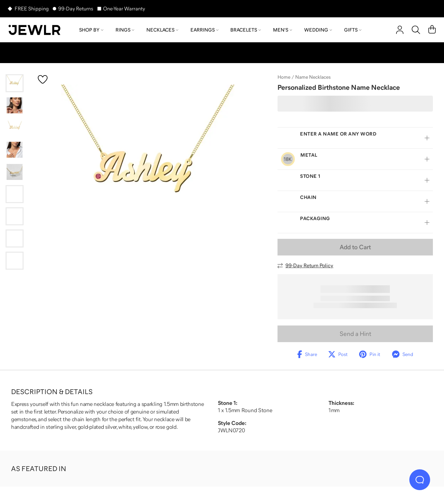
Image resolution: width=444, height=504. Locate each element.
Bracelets (246, 30)
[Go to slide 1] (15, 83)
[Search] (416, 30)
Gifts (353, 30)
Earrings (204, 30)
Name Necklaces (313, 77)
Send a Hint (355, 334)
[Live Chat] (420, 480)
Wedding (318, 30)
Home (284, 77)
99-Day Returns (76, 8)
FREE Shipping (32, 8)
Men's (283, 30)
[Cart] (432, 30)
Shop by (91, 30)
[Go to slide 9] (15, 261)
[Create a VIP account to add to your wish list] (43, 79)
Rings (125, 30)
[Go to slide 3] (15, 128)
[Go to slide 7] (15, 216)
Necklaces (162, 30)
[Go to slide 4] (15, 150)
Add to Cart (355, 247)
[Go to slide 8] (15, 238)
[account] (400, 30)
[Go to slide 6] (15, 194)
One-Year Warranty (124, 8)
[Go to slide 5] (15, 172)
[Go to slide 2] (15, 105)
